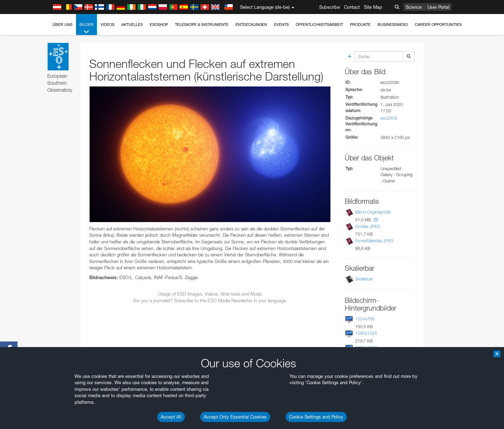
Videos (107, 25)
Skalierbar (364, 279)
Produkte (360, 25)
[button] (376, 220)
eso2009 (389, 118)
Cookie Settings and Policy (316, 417)
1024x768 (365, 319)
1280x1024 (366, 333)
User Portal (438, 7)
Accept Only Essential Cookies (235, 417)
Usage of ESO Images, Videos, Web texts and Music (210, 294)
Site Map (373, 7)
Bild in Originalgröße (373, 212)
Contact (352, 7)
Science (414, 7)
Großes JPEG (368, 226)
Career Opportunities (438, 25)
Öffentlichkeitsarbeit (319, 25)
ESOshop (159, 25)
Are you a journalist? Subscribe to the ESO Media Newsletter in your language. (210, 300)
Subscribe (330, 7)
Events (281, 25)
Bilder (86, 29)
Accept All (171, 417)
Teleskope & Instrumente (202, 25)
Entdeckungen (251, 25)
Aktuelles (132, 25)
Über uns (62, 25)
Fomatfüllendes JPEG (374, 241)
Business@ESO (393, 25)
